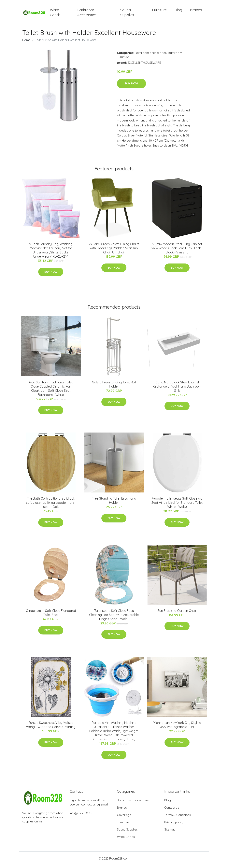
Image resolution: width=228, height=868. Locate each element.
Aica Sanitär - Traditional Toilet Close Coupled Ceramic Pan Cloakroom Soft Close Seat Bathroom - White (51, 391)
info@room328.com (83, 816)
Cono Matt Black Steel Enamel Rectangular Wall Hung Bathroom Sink (177, 389)
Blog (178, 11)
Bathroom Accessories (87, 14)
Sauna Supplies (127, 14)
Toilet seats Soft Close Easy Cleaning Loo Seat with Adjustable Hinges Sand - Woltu (114, 618)
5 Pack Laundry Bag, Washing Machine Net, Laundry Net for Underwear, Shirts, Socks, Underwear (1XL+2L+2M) (51, 253)
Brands (196, 11)
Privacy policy (174, 825)
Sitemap (170, 832)
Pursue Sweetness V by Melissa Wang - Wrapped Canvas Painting (51, 727)
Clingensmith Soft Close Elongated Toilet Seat (51, 615)
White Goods (55, 14)
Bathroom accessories (151, 56)
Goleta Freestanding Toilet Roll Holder (114, 387)
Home (26, 43)
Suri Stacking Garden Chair (177, 613)
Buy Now (131, 86)
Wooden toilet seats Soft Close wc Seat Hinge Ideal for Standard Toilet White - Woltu (177, 505)
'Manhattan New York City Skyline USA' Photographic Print (177, 727)
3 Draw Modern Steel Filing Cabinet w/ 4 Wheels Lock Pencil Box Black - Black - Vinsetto (177, 251)
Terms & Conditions (178, 818)
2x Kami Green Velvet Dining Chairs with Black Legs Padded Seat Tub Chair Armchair (114, 251)
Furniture (159, 11)
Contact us (172, 810)
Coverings (124, 818)
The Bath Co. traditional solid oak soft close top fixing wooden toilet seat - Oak (51, 505)
